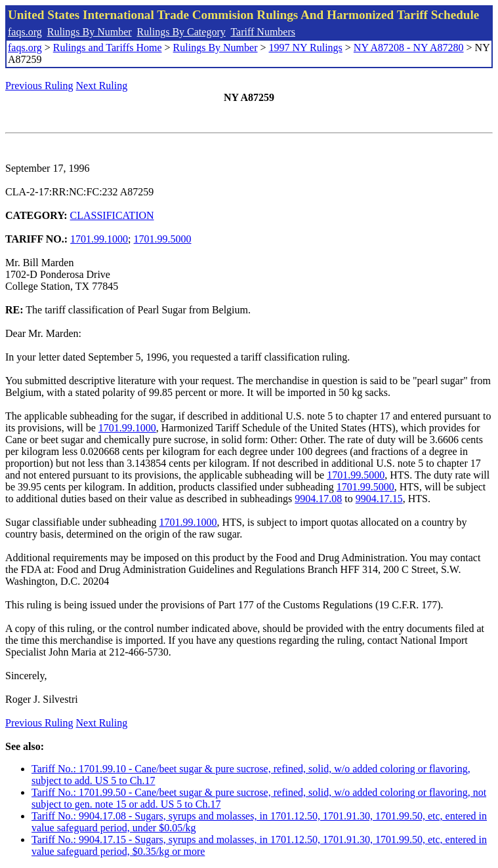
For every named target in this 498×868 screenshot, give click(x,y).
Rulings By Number (90, 32)
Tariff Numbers (263, 32)
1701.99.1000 (99, 239)
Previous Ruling (39, 86)
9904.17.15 (379, 499)
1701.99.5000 (163, 239)
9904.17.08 (318, 499)
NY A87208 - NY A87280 (409, 48)
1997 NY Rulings (306, 48)
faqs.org (25, 32)
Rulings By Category (181, 32)
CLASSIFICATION (112, 215)
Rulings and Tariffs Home (108, 48)
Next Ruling (102, 86)
